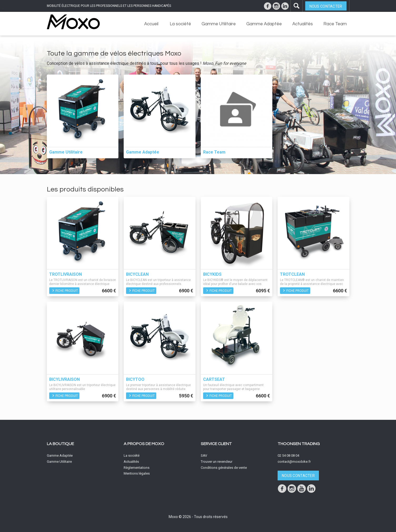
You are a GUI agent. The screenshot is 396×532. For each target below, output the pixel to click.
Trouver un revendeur (217, 462)
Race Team (335, 24)
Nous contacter (326, 6)
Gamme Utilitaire (219, 24)
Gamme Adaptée (264, 24)
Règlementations (137, 468)
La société (180, 24)
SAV (204, 455)
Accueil (151, 24)
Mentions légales (137, 473)
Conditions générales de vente (224, 468)
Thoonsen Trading (299, 444)
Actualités (303, 24)
